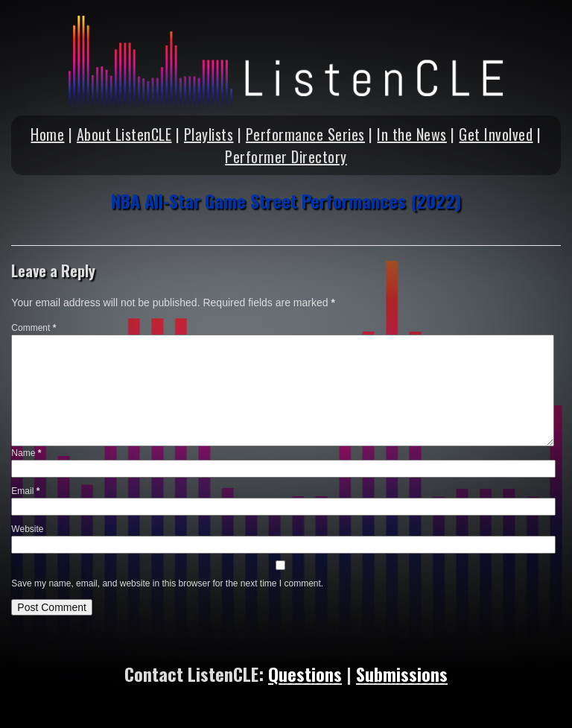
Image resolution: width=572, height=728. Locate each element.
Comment (34, 328)
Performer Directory (286, 156)
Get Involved (496, 134)
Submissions (402, 674)
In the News (412, 134)
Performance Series (305, 134)
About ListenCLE (124, 134)
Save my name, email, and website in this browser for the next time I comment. (167, 583)
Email (25, 491)
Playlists (209, 134)
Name (26, 453)
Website (27, 529)
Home (47, 134)
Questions (305, 674)
